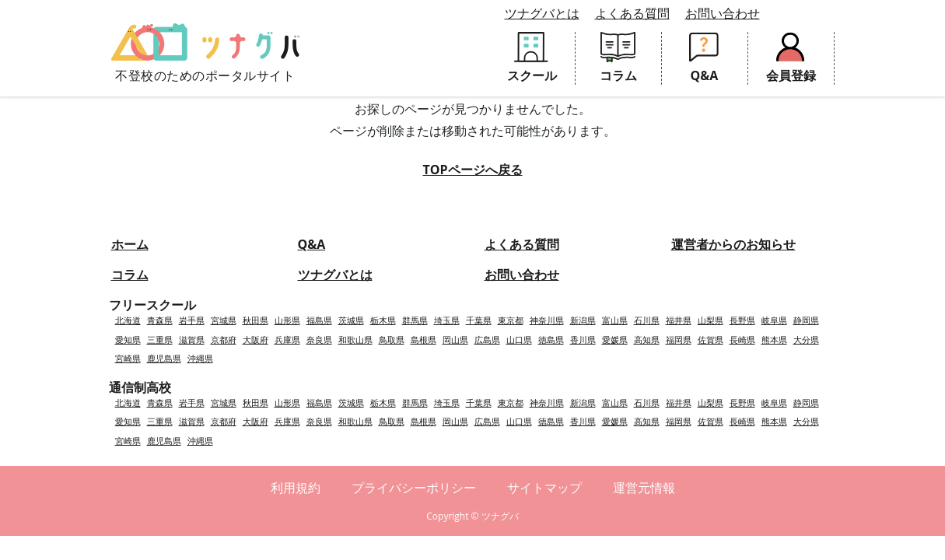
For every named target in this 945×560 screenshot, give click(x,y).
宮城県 (224, 320)
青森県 (160, 320)
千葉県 (479, 320)
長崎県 (742, 339)
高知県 (647, 339)
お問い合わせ (723, 13)
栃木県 (383, 320)
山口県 (519, 339)
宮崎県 (128, 358)
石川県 (647, 320)
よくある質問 (632, 13)
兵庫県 (287, 339)
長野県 (742, 320)
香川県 (583, 339)
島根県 (423, 339)
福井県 (679, 320)
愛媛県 (615, 339)
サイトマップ (544, 488)
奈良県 (319, 339)
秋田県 (255, 320)
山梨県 (710, 320)
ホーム (130, 244)
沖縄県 (200, 358)
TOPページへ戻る (472, 170)
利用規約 (296, 488)
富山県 (615, 320)
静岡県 (806, 320)
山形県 (287, 320)
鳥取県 (392, 339)
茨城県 (351, 320)
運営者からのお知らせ (733, 244)
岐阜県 (774, 320)
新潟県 (583, 320)
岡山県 (455, 339)
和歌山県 (355, 339)
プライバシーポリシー (414, 488)
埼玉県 (447, 320)
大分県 (806, 339)
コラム (130, 275)
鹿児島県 (164, 358)
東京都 (511, 320)
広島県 (487, 339)
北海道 (128, 320)
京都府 (224, 339)
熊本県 (774, 339)
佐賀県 (710, 339)
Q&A (312, 244)
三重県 (160, 339)
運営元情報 (644, 488)
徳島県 (551, 339)
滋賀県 (192, 339)
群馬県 (415, 320)
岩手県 (192, 320)
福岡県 (679, 339)
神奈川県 (547, 320)
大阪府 (255, 339)
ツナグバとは (542, 13)
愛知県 (128, 339)
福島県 (319, 320)
